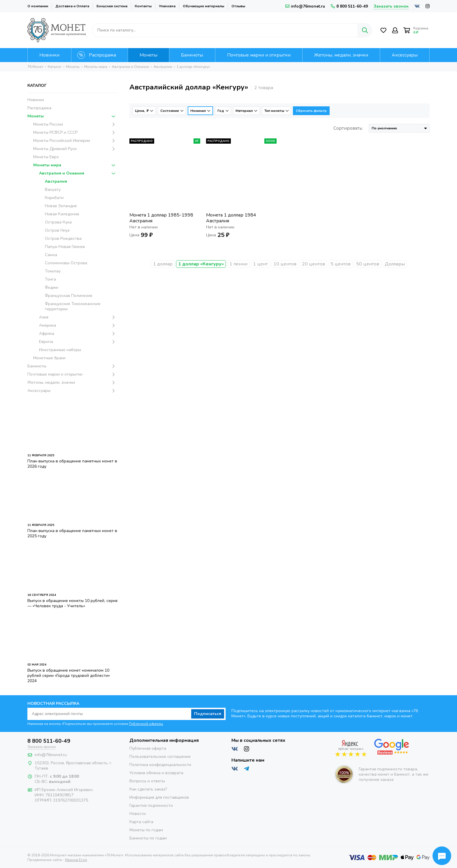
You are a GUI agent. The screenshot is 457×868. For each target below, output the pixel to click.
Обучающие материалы (203, 6)
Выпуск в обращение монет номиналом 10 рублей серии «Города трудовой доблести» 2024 (69, 676)
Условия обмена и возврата (156, 773)
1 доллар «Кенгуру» (201, 264)
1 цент (260, 264)
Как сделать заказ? (148, 789)
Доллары (395, 264)
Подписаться (208, 714)
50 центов (368, 264)
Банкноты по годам (148, 838)
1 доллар (163, 264)
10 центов (285, 264)
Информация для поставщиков (159, 797)
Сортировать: (348, 128)
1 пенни (238, 264)
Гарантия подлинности (151, 806)
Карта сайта (141, 822)
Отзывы (238, 6)
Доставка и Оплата (72, 6)
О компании (38, 6)
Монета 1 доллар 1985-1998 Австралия (161, 218)
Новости (138, 814)
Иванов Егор (76, 860)
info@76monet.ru (305, 6)
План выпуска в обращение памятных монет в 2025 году (72, 533)
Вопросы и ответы (147, 781)
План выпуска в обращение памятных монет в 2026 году (72, 464)
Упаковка (167, 6)
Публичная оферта (148, 748)
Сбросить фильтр (311, 111)
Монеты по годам (146, 830)
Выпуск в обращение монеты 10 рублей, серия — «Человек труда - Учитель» (72, 603)
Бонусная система (112, 6)
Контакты (143, 6)
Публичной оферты (146, 724)
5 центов (341, 264)
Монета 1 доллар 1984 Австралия (231, 218)
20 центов (313, 264)
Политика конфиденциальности (160, 765)
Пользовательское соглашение (160, 757)
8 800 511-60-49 (349, 6)
